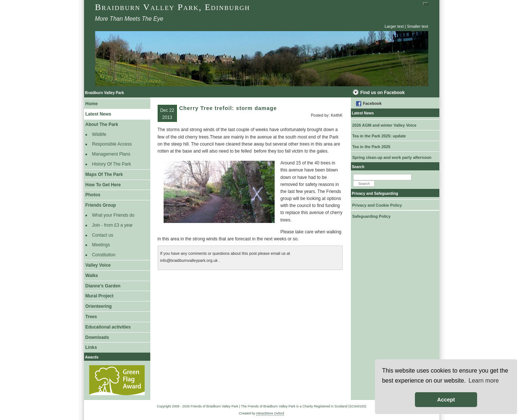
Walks (92, 276)
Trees (91, 317)
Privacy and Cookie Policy (377, 205)
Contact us (103, 235)
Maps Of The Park (104, 174)
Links (91, 347)
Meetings (101, 245)
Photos (93, 195)
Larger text (394, 26)
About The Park (102, 124)
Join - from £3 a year (113, 225)
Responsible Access (112, 144)
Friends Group (101, 205)
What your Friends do (113, 215)
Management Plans (111, 154)
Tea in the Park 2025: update (379, 136)
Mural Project (100, 296)
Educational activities (108, 327)
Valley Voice (98, 265)
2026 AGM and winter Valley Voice (384, 125)
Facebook (372, 103)
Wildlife (99, 134)
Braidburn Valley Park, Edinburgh (173, 7)
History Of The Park (112, 164)
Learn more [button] (484, 381)
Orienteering (99, 306)
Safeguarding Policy (372, 216)
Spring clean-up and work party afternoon (392, 157)
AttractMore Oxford (270, 413)
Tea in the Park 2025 (371, 147)
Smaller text (418, 26)
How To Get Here (103, 185)
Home (92, 104)
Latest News (98, 114)
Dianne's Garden (103, 286)
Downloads (97, 337)
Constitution (104, 255)
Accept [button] (446, 400)
